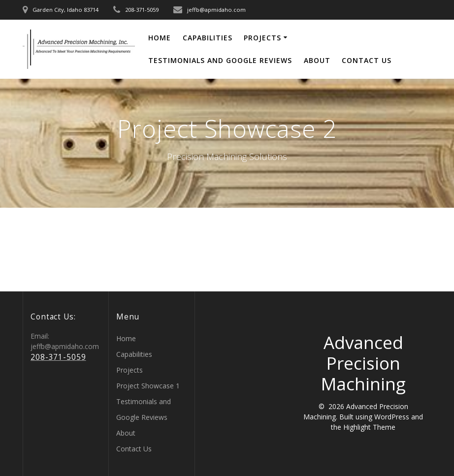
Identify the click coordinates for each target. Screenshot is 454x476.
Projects (262, 38)
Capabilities (208, 38)
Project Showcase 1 (148, 386)
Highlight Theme (369, 427)
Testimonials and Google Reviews (220, 60)
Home (160, 38)
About (317, 60)
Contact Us (367, 60)
